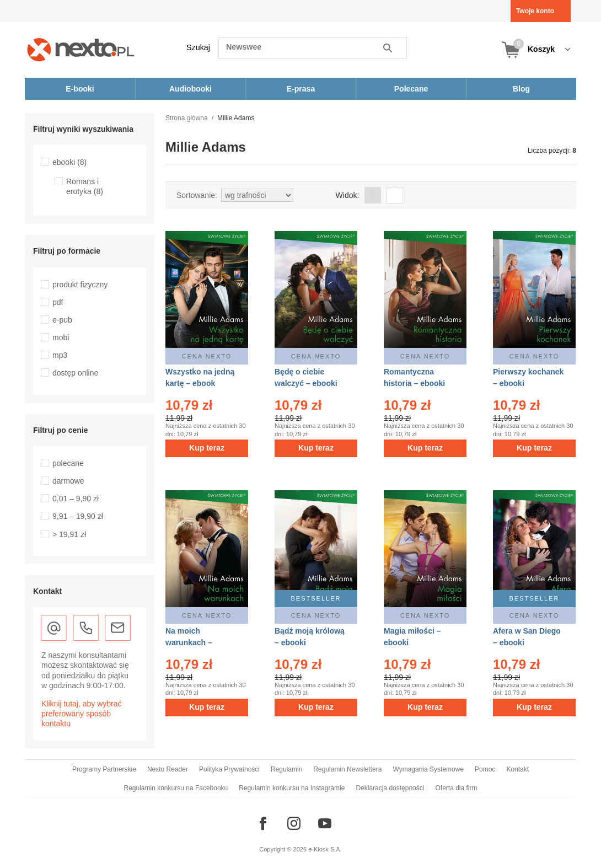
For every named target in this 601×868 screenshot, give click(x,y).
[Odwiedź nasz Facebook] (263, 823)
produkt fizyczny (80, 285)
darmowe (68, 481)
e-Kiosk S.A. (325, 849)
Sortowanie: (197, 195)
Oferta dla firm (456, 788)
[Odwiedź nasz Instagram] (294, 823)
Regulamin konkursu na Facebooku (176, 788)
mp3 (60, 355)
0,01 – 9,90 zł (76, 499)
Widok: (348, 195)
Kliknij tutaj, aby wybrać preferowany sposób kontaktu (82, 714)
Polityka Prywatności (229, 769)
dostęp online (75, 373)
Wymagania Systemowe (428, 769)
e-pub (62, 320)
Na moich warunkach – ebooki (189, 642)
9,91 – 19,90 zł (78, 516)
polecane (68, 463)
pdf (58, 302)
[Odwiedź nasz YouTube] (325, 823)
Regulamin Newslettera (347, 769)
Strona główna (187, 118)
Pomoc (485, 769)
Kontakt (517, 769)
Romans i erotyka (85, 186)
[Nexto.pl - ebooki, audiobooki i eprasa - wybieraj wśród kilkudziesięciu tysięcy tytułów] (81, 49)
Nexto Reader (168, 769)
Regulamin (286, 769)
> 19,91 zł (69, 534)
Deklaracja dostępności (390, 788)
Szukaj (198, 47)
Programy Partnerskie (104, 769)
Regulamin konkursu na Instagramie (292, 788)
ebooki (69, 162)
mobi (61, 337)
